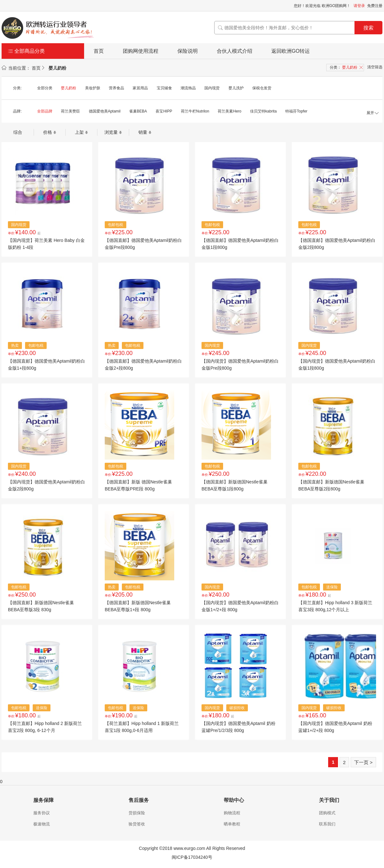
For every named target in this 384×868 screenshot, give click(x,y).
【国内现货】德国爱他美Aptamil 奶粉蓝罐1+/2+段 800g (335, 727)
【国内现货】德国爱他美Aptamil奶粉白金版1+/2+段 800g (240, 606)
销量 (143, 132)
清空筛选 (375, 67)
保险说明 (188, 51)
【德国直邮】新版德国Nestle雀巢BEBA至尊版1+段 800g (138, 606)
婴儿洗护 (236, 88)
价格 (48, 132)
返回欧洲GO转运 (291, 51)
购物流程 (232, 813)
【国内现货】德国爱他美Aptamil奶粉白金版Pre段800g (240, 365)
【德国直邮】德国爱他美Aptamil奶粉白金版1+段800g (46, 365)
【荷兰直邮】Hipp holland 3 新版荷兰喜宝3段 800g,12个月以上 (335, 606)
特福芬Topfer (296, 111)
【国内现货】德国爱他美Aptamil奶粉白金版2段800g (46, 485)
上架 (79, 132)
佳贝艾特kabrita (263, 111)
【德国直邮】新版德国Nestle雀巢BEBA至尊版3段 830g (41, 606)
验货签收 (137, 824)
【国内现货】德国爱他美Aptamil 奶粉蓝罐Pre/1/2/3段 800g (238, 727)
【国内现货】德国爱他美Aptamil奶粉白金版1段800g (337, 365)
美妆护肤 (93, 88)
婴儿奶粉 (69, 88)
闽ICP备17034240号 (192, 857)
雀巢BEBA (138, 111)
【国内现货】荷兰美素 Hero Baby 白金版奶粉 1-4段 (46, 244)
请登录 (359, 6)
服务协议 (42, 813)
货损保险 (137, 813)
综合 (18, 132)
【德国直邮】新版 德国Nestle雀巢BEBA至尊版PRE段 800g (138, 485)
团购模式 (327, 813)
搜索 (368, 28)
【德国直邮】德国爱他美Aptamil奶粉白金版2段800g (337, 244)
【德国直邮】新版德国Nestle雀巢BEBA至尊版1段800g (235, 485)
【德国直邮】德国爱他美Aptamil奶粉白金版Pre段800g (143, 244)
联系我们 (327, 824)
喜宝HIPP (164, 111)
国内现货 (212, 88)
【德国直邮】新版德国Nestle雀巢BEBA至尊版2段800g (331, 485)
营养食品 (116, 88)
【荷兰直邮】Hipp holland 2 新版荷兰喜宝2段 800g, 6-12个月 (45, 727)
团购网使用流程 (141, 51)
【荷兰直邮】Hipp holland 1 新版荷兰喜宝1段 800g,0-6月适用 (142, 727)
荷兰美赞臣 (70, 111)
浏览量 (111, 132)
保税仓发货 (262, 88)
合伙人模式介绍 (235, 51)
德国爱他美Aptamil (105, 111)
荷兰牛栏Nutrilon (195, 111)
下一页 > (363, 762)
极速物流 (42, 824)
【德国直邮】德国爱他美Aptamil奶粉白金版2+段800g (143, 365)
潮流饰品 (188, 88)
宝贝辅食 (164, 88)
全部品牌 (45, 111)
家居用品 (140, 88)
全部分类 (45, 88)
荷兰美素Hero (229, 111)
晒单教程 (232, 824)
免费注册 (375, 6)
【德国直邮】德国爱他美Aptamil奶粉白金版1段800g (240, 244)
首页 (99, 51)
